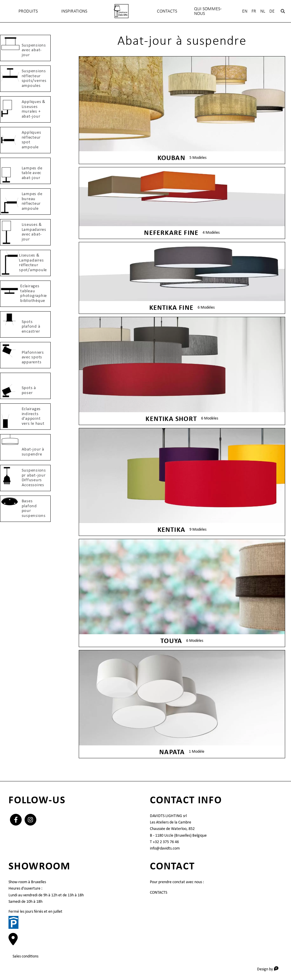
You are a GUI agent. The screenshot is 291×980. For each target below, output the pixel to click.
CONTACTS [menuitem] (167, 11)
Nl (263, 11)
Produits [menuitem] (28, 11)
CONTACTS (159, 892)
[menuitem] (121, 11)
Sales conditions (25, 956)
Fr (254, 11)
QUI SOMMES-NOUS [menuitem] (208, 11)
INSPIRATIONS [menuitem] (74, 11)
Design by (270, 969)
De (272, 11)
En (245, 11)
